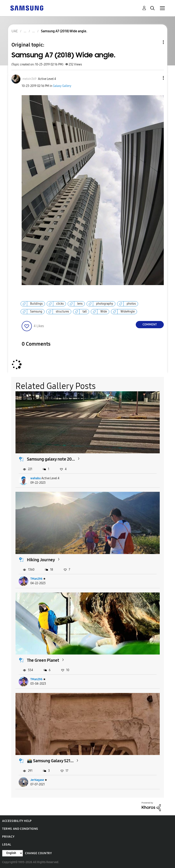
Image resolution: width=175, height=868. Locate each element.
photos (131, 304)
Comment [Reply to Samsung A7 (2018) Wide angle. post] (150, 324)
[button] (156, 78)
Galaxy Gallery (62, 86)
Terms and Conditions (20, 829)
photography (105, 304)
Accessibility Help (17, 821)
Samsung (36, 312)
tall (85, 312)
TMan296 (36, 579)
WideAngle (128, 312)
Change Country (38, 853)
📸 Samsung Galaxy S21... (50, 761)
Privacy (8, 837)
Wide (104, 312)
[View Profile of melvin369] (29, 79)
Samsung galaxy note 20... (51, 459)
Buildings (36, 304)
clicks (60, 304)
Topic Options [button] (156, 42)
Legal (7, 845)
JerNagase (37, 780)
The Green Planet (43, 660)
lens (80, 304)
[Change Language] (13, 853)
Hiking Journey (41, 560)
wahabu (36, 478)
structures (62, 312)
